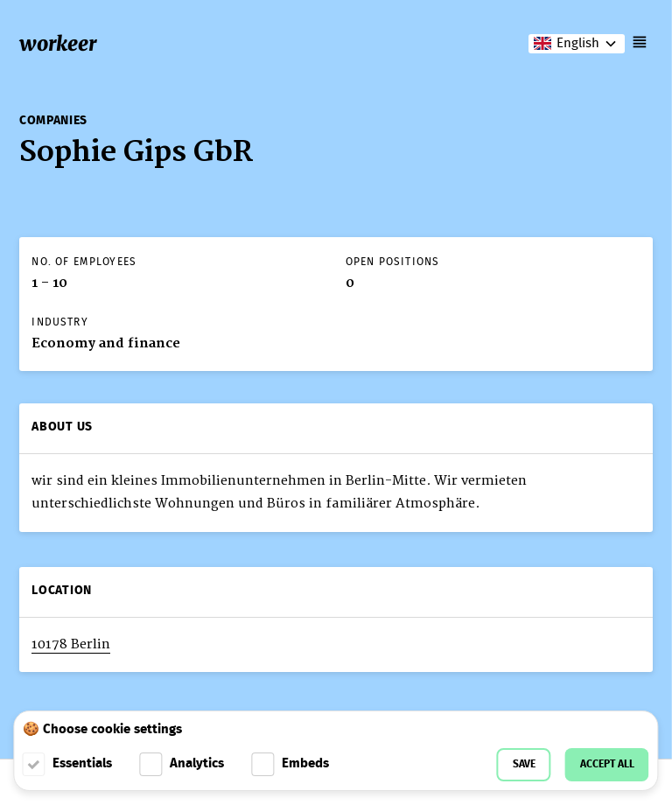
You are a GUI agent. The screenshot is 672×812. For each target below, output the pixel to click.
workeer (58, 43)
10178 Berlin (71, 644)
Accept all (607, 764)
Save (524, 764)
